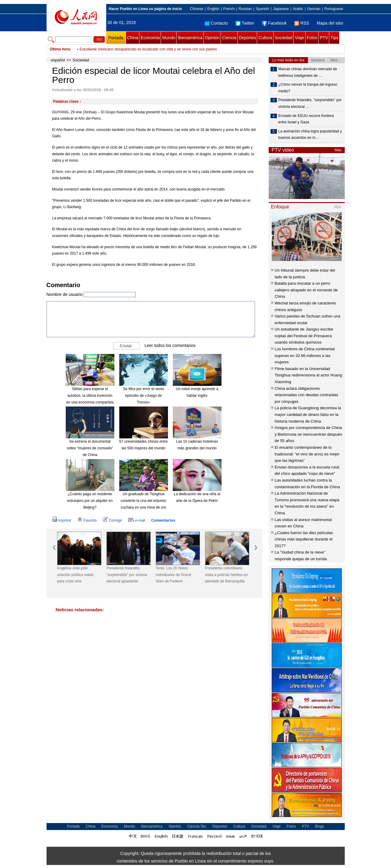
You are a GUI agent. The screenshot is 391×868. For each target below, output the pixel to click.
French (229, 9)
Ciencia (229, 38)
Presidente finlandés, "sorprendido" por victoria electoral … (310, 103)
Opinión (212, 38)
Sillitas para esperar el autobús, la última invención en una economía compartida (90, 395)
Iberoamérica (190, 38)
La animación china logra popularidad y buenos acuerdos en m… (310, 135)
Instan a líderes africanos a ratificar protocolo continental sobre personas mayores (146, 49)
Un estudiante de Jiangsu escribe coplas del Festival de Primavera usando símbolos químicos (304, 336)
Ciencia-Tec (197, 826)
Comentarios (163, 520)
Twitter (245, 23)
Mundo (169, 38)
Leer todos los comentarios (170, 345)
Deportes (248, 38)
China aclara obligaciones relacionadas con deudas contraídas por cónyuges (307, 395)
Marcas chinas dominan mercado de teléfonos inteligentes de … (308, 72)
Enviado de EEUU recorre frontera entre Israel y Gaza (306, 119)
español (58, 60)
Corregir (112, 520)
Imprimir (62, 520)
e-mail (137, 520)
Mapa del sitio (330, 23)
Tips (334, 38)
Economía (150, 38)
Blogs (319, 826)
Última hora (60, 49)
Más (338, 150)
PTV (324, 38)
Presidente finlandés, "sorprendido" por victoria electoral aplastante (127, 575)
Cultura (265, 38)
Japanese (281, 9)
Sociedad (284, 38)
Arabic (298, 9)
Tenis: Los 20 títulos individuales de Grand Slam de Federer (173, 575)
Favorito (87, 520)
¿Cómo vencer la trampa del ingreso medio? (308, 88)
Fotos (312, 38)
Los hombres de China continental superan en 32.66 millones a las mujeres (305, 355)
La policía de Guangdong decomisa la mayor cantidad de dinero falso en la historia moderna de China (308, 414)
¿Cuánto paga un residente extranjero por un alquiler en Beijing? (90, 501)
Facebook (274, 23)
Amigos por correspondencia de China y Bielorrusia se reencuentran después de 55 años (309, 434)
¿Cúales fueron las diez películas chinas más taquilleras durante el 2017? (304, 539)
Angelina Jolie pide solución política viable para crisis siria (75, 575)
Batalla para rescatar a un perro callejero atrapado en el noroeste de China (306, 290)
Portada (116, 38)
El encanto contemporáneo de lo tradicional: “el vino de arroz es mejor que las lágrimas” (307, 454)
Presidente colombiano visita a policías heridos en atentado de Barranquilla (227, 575)
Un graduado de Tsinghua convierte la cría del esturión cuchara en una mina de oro (143, 501)
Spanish (262, 9)
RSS (302, 23)
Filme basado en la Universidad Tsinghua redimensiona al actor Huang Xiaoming (309, 375)
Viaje (300, 38)
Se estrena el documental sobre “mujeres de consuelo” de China (90, 448)
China (133, 38)
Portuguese (334, 9)
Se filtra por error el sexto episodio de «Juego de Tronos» (143, 395)
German (314, 9)
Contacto (216, 23)
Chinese (197, 9)
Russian (245, 9)
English (213, 9)
